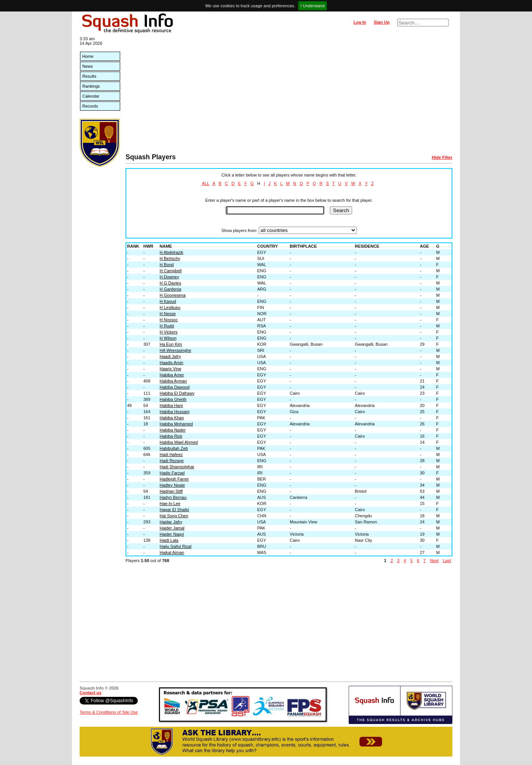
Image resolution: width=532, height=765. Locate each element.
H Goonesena (173, 295)
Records (90, 106)
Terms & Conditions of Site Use (109, 712)
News (88, 66)
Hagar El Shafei (174, 510)
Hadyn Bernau (173, 497)
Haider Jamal (172, 528)
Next (435, 561)
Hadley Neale (172, 485)
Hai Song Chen (174, 516)
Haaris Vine (171, 369)
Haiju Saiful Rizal (175, 546)
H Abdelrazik (171, 252)
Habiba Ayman (173, 381)
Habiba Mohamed (176, 424)
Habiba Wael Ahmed (179, 442)
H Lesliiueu (170, 307)
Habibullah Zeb (174, 448)
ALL (205, 183)
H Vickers (169, 332)
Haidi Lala (169, 540)
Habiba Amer (172, 375)
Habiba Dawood (175, 387)
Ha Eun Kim (171, 344)
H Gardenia (170, 289)
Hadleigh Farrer (174, 479)
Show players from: (239, 230)
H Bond (167, 265)
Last (447, 561)
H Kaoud (168, 301)
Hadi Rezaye (172, 461)
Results (89, 76)
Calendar (91, 96)
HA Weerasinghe (175, 350)
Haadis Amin (171, 363)
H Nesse (168, 314)
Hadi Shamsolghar (177, 467)
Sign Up (382, 22)
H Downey (169, 277)
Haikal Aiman (172, 552)
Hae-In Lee (170, 503)
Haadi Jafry (170, 356)
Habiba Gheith (173, 399)
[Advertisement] (289, 96)
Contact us (91, 693)
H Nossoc (169, 320)
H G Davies (170, 283)
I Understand (313, 6)
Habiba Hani (171, 405)
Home (88, 56)
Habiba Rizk (171, 436)
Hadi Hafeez (171, 454)
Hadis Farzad (172, 473)
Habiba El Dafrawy (177, 393)
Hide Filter (442, 157)
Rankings (91, 86)
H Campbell (171, 271)
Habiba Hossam (175, 412)
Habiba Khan (172, 418)
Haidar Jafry (171, 522)
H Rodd (167, 326)
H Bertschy (170, 258)
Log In (360, 22)
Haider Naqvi (172, 534)
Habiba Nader (173, 430)
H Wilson (168, 338)
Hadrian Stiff (171, 491)
